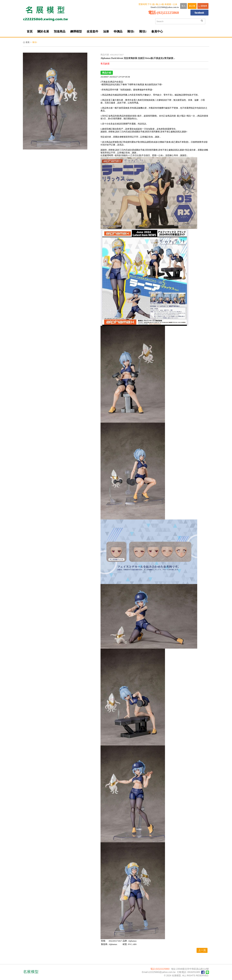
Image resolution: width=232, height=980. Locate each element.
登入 (184, 6)
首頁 (28, 42)
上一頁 (202, 950)
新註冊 (192, 6)
